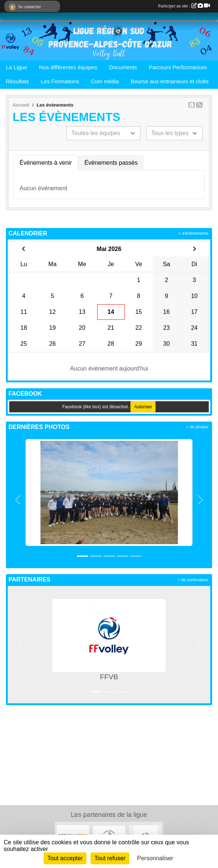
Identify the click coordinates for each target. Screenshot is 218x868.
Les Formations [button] (60, 81)
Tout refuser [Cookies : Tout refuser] (110, 858)
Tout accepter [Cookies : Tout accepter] (65, 858)
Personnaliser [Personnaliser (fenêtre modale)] (155, 858)
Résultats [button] (18, 81)
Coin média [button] (105, 81)
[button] (18, 500)
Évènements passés (111, 163)
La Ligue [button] (17, 67)
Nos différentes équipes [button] (68, 67)
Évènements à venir (46, 163)
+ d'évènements (193, 233)
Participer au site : (184, 6)
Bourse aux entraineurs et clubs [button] (170, 81)
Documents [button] (123, 67)
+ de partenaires (193, 580)
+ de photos (197, 427)
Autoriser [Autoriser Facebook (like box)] (143, 407)
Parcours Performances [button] (178, 67)
